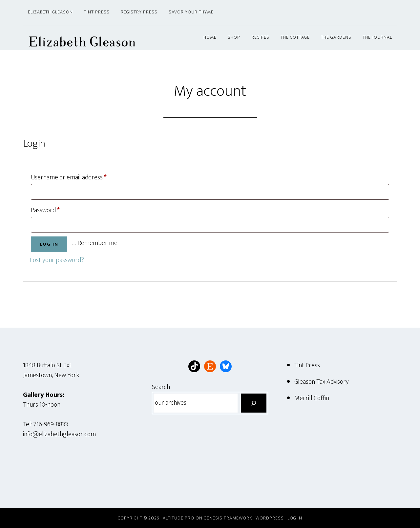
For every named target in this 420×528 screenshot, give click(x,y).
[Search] (254, 403)
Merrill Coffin (312, 398)
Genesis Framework (228, 518)
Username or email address (81, 177)
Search (161, 387)
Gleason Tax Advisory (322, 382)
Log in (49, 244)
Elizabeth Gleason (82, 38)
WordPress (270, 518)
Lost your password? (57, 260)
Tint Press (307, 365)
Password (57, 210)
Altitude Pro (178, 518)
